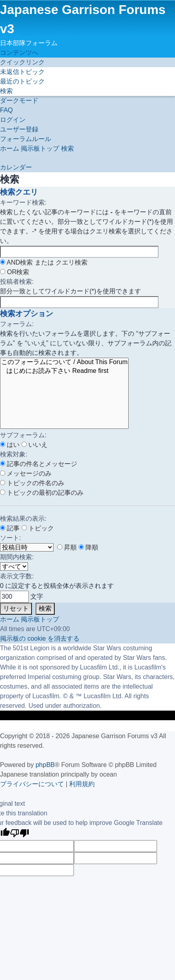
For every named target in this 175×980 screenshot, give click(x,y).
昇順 (67, 547)
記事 (10, 528)
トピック (38, 528)
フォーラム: (17, 324)
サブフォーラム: (23, 435)
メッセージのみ (26, 473)
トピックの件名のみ (32, 483)
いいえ (35, 445)
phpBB (45, 765)
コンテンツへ (19, 53)
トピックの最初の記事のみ (42, 493)
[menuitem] (22, 72)
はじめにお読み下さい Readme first (64, 371)
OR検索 (15, 272)
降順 (88, 547)
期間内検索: (17, 557)
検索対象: (14, 454)
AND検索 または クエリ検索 (44, 262)
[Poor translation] (20, 834)
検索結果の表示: (23, 519)
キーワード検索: (23, 202)
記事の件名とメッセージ (39, 464)
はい (10, 445)
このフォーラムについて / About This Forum (64, 363)
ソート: (10, 538)
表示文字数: (17, 576)
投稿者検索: (17, 282)
